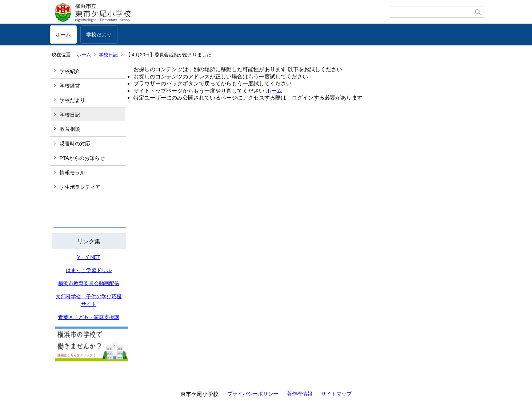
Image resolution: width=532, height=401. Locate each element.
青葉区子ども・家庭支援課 (89, 317)
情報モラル (72, 173)
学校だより (99, 35)
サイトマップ (336, 394)
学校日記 (108, 55)
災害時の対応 (75, 143)
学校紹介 (70, 71)
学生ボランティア (80, 187)
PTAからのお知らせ (82, 158)
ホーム (63, 35)
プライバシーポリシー (253, 394)
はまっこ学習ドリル (89, 270)
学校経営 (70, 86)
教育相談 (70, 129)
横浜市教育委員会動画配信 (89, 283)
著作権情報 (300, 394)
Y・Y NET (89, 257)
